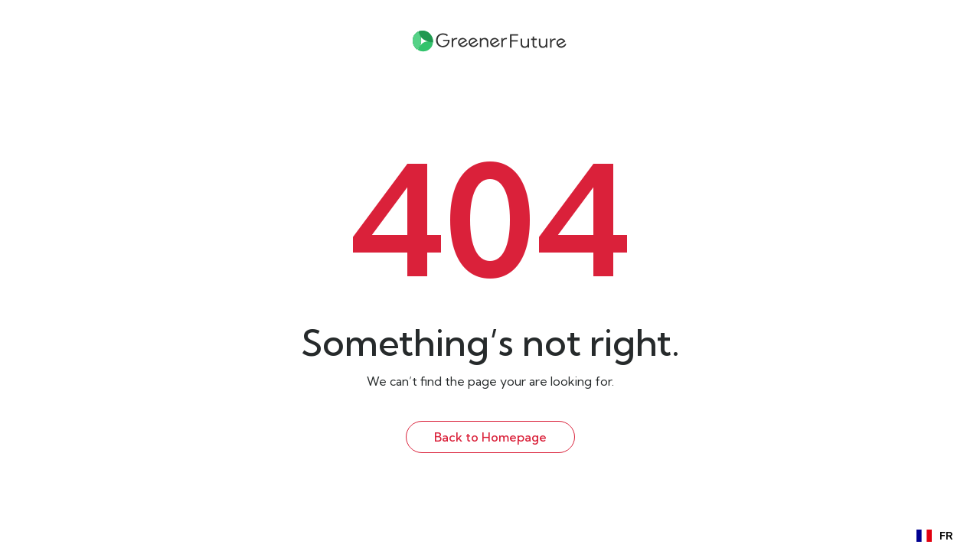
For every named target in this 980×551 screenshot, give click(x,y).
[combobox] (935, 536)
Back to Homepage (490, 437)
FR (935, 536)
